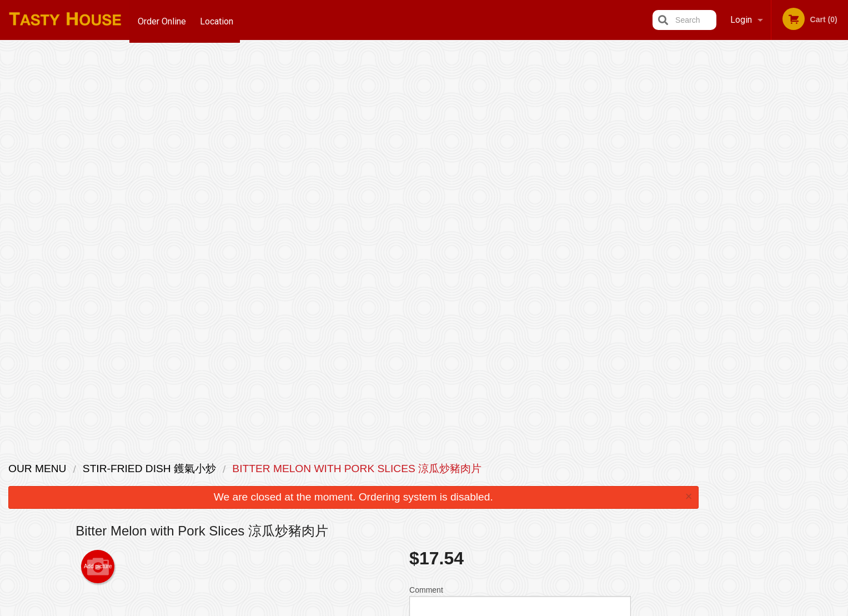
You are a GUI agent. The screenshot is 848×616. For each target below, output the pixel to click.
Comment (520, 210)
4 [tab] (794, 252)
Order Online (162, 20)
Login (741, 20)
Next (840, 167)
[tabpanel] (777, 153)
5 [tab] (811, 252)
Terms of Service (442, 609)
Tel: (605, 495)
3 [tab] (777, 252)
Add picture (98, 172)
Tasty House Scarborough (223, 454)
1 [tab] (744, 252)
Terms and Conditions (513, 482)
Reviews (492, 468)
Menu (395, 468)
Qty (443, 255)
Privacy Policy (501, 495)
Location (219, 20)
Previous (715, 167)
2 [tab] (761, 252)
